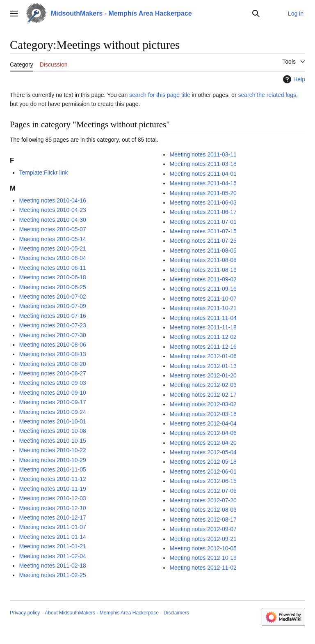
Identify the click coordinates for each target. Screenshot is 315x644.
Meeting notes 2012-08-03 (203, 510)
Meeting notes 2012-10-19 (203, 558)
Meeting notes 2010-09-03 (52, 383)
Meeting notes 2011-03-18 (203, 164)
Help (293, 79)
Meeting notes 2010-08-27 (52, 373)
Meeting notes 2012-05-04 (203, 452)
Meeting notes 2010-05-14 (52, 239)
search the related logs (267, 95)
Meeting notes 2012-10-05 (203, 548)
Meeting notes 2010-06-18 (52, 277)
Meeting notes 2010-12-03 (52, 498)
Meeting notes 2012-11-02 (203, 568)
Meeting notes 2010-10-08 (52, 431)
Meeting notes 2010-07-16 (52, 316)
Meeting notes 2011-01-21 (52, 546)
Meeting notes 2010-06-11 (52, 268)
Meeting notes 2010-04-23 (52, 210)
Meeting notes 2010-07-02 (52, 297)
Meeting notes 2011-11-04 (203, 318)
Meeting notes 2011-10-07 (203, 299)
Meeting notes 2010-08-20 (52, 364)
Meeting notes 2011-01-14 (52, 537)
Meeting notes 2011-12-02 (203, 337)
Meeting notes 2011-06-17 (203, 212)
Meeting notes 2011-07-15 (203, 231)
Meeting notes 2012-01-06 (203, 356)
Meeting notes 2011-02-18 (52, 566)
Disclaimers (176, 613)
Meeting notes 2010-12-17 (52, 517)
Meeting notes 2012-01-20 (203, 375)
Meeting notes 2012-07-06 (203, 491)
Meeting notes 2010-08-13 (52, 354)
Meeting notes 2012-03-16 (203, 414)
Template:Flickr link (43, 172)
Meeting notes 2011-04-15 (203, 183)
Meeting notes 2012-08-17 (203, 520)
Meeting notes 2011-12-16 (203, 347)
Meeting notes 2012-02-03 (203, 385)
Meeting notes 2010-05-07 (52, 229)
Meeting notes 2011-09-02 (203, 279)
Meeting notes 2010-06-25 (52, 287)
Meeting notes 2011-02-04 (52, 556)
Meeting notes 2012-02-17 (203, 395)
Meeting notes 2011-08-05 (203, 251)
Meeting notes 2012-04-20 (203, 443)
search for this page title (160, 95)
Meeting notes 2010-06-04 (52, 258)
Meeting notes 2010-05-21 (52, 248)
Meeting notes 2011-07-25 (203, 241)
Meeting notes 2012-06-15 (203, 481)
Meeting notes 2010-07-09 (52, 306)
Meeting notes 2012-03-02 (203, 404)
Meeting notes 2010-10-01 (52, 421)
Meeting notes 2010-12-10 (52, 508)
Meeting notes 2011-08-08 (203, 260)
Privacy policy (25, 613)
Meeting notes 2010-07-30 (52, 335)
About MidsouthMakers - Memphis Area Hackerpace (102, 613)
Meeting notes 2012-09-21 (203, 539)
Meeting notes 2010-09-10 (52, 393)
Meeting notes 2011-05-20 (203, 193)
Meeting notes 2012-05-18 (203, 462)
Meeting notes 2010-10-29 (52, 460)
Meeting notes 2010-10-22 (52, 450)
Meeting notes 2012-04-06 (203, 433)
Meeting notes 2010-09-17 (52, 402)
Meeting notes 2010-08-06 (52, 345)
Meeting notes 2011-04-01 (203, 174)
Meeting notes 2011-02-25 (52, 575)
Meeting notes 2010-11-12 (52, 479)
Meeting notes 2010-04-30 (52, 220)
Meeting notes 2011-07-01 (203, 222)
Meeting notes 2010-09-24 (52, 412)
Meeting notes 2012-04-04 (203, 423)
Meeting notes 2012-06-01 (203, 471)
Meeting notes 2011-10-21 (203, 308)
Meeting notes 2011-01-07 (52, 527)
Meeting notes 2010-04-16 (52, 200)
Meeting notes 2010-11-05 (52, 469)
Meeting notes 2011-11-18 (203, 327)
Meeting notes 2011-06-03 (203, 202)
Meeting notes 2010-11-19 (52, 489)
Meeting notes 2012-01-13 (203, 366)
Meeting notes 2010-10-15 (52, 441)
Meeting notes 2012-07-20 (203, 500)
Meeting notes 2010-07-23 (52, 325)
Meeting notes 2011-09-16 (203, 289)
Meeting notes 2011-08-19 (203, 270)
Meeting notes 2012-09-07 (203, 529)
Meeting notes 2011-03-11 (203, 154)
